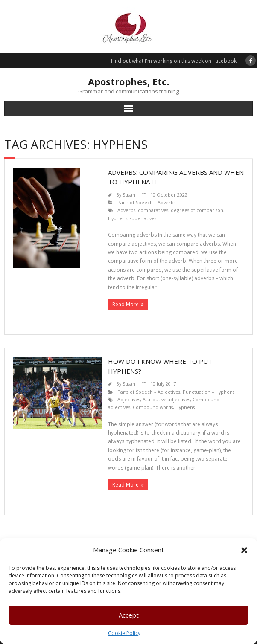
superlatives (143, 218)
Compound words (153, 407)
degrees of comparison (197, 210)
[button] (244, 550)
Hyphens (118, 218)
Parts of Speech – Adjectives (149, 392)
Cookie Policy (124, 633)
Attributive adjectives (166, 399)
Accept (129, 615)
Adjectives (129, 399)
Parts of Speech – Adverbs (146, 202)
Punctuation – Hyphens (209, 392)
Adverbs (126, 210)
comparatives (153, 210)
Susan (129, 195)
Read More (126, 304)
